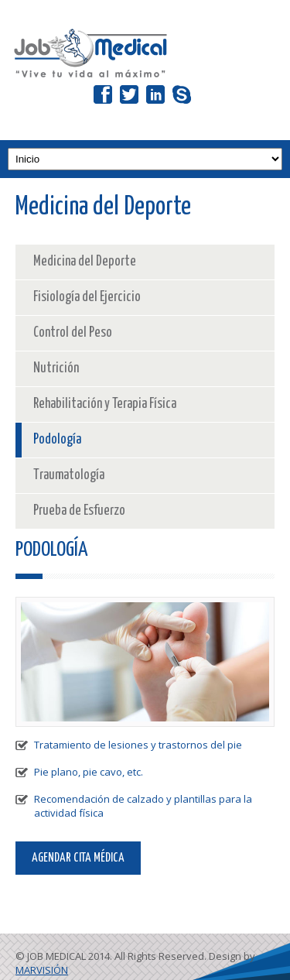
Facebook (103, 85)
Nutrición (56, 368)
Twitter (129, 85)
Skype (182, 85)
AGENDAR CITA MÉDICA (78, 858)
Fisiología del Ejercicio (87, 297)
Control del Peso (73, 333)
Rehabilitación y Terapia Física (105, 404)
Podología (57, 440)
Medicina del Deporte (85, 262)
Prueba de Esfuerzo (79, 511)
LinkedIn (155, 85)
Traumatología (69, 475)
